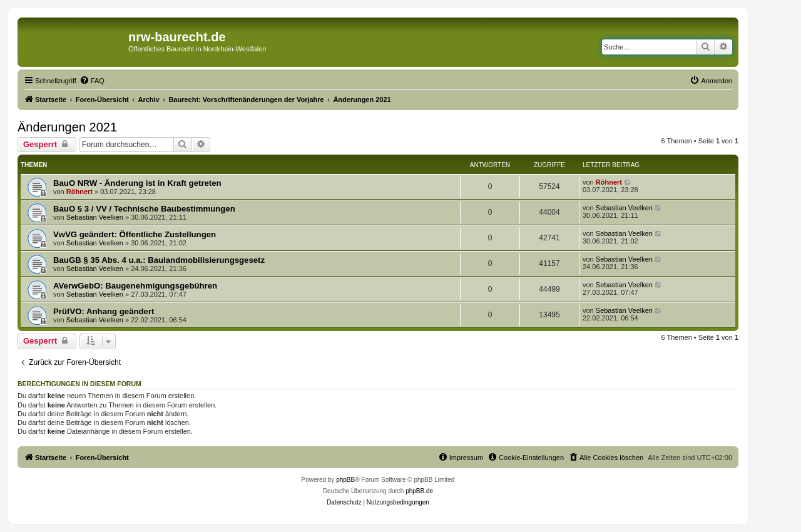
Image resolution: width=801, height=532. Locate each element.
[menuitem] (92, 81)
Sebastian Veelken (95, 217)
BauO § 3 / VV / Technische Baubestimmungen (144, 209)
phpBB (345, 480)
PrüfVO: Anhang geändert (104, 311)
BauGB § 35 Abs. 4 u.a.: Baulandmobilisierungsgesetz (159, 260)
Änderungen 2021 (67, 127)
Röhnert (79, 192)
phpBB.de (419, 491)
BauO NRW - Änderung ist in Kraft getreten (137, 183)
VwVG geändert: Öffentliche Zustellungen (135, 234)
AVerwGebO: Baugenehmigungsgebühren (135, 286)
